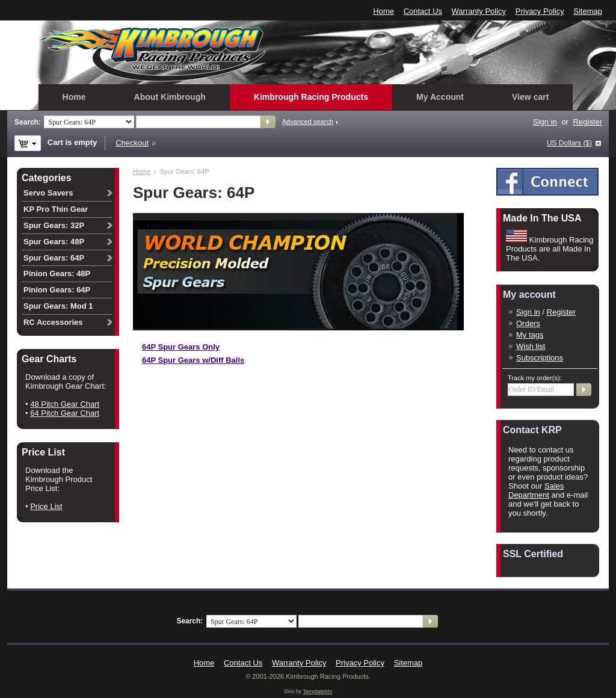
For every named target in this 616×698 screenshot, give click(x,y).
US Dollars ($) (569, 143)
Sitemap (588, 11)
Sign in (545, 122)
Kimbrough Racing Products (311, 97)
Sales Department (536, 490)
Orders (528, 323)
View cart (530, 97)
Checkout (132, 143)
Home (383, 11)
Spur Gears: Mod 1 (58, 306)
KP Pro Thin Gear (56, 209)
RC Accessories (53, 322)
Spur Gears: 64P (54, 258)
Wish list (531, 346)
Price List (46, 506)
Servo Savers (48, 193)
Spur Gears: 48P (54, 242)
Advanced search (308, 122)
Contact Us (423, 11)
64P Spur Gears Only (181, 347)
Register (588, 122)
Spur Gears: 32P (54, 225)
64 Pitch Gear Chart (65, 413)
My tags (530, 335)
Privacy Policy (540, 11)
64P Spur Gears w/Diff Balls (193, 360)
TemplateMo (317, 691)
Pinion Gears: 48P (57, 273)
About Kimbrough (170, 97)
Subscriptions (540, 358)
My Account (440, 97)
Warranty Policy (479, 11)
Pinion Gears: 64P (57, 290)
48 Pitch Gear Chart (65, 404)
